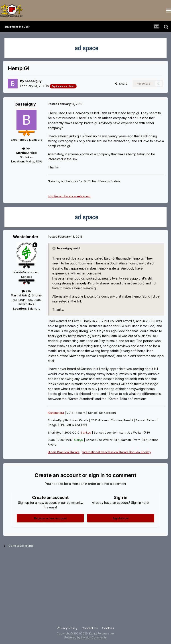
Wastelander (26, 237)
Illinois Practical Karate (64, 452)
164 (26, 148)
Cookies (108, 628)
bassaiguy (33, 81)
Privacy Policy (67, 628)
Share (121, 84)
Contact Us (90, 628)
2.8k (27, 291)
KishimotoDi (56, 413)
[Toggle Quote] (54, 248)
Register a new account (50, 518)
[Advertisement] (85, 590)
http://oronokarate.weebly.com (69, 196)
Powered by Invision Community (85, 637)
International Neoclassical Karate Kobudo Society (117, 452)
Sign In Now (121, 518)
